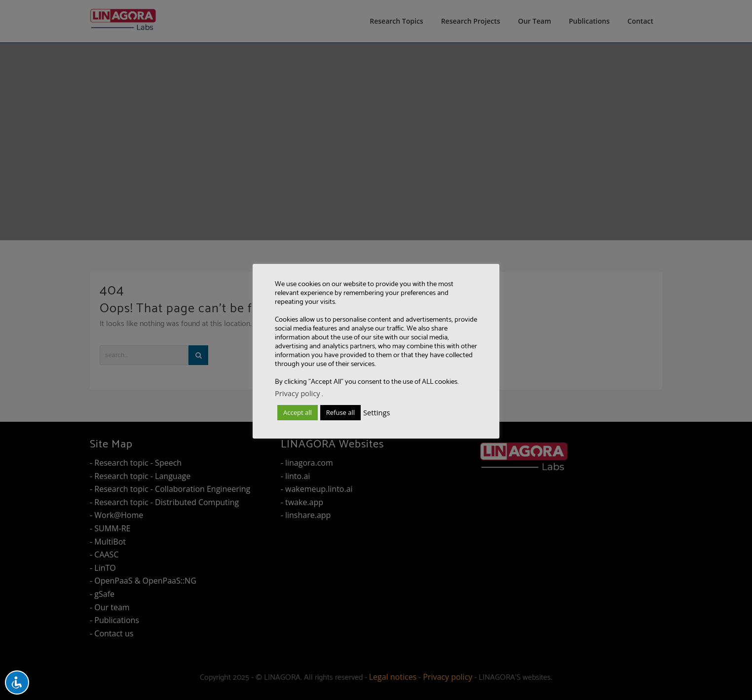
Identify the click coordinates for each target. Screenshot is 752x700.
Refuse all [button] (340, 412)
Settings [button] (376, 412)
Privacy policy (298, 393)
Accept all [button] (298, 412)
